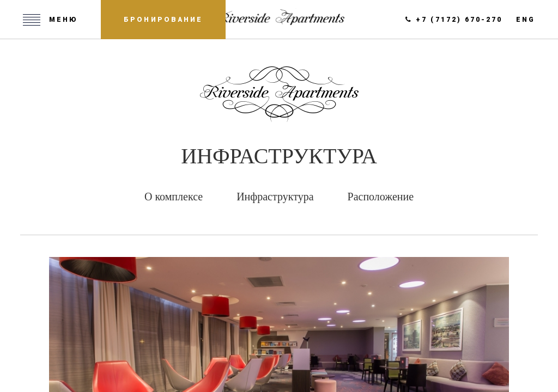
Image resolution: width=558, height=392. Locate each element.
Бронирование (163, 20)
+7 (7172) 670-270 (454, 20)
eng (526, 20)
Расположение (381, 197)
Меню (63, 20)
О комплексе (174, 197)
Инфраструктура (275, 197)
